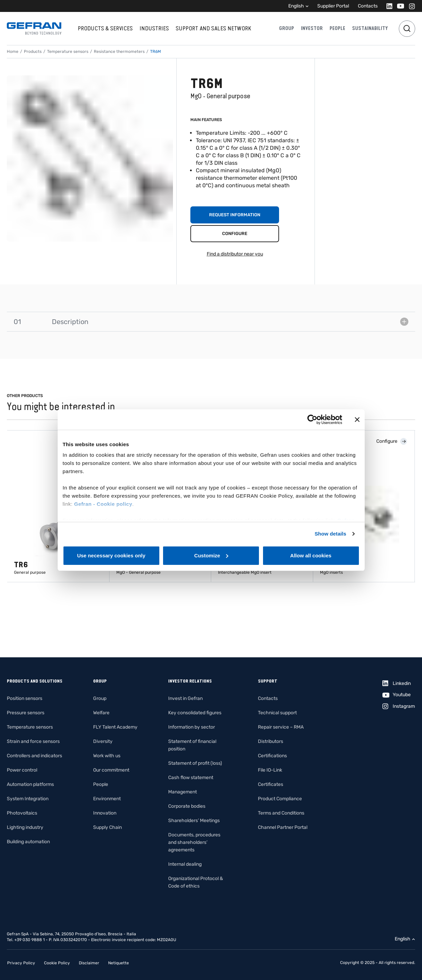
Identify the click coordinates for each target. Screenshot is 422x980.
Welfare (101, 713)
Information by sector (192, 727)
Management (183, 792)
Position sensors (25, 698)
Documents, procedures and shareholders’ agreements (194, 842)
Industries (154, 28)
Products (33, 52)
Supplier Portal (333, 6)
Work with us (107, 756)
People (337, 28)
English (296, 6)
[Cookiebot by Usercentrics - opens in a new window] (312, 420)
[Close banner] (357, 420)
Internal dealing (185, 864)
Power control (22, 770)
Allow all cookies (311, 555)
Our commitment (111, 770)
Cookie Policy (57, 963)
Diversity (103, 741)
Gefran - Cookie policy (103, 504)
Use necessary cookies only (111, 555)
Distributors (271, 741)
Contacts (368, 6)
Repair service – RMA (281, 727)
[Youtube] (399, 6)
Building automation (28, 842)
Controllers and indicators (34, 756)
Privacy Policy (21, 963)
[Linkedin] (387, 6)
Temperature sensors (68, 52)
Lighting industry (25, 827)
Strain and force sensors (33, 741)
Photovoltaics (22, 813)
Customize (211, 555)
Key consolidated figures (195, 713)
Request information (235, 215)
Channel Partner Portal (283, 827)
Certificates (271, 784)
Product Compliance (280, 799)
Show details (330, 534)
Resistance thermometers (119, 52)
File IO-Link (270, 770)
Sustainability (370, 28)
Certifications (272, 756)
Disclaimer (89, 963)
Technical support (277, 713)
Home (13, 52)
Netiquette (119, 963)
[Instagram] (410, 6)
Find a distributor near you (235, 254)
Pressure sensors (26, 713)
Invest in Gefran (185, 698)
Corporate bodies (187, 806)
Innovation (105, 813)
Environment (107, 799)
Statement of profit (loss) (195, 763)
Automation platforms (30, 784)
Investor (312, 28)
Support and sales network (213, 28)
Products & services (105, 28)
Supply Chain (107, 827)
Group (287, 28)
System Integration (28, 799)
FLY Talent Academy (115, 727)
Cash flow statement (191, 778)
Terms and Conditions (281, 813)
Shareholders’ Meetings (194, 821)
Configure (235, 233)
